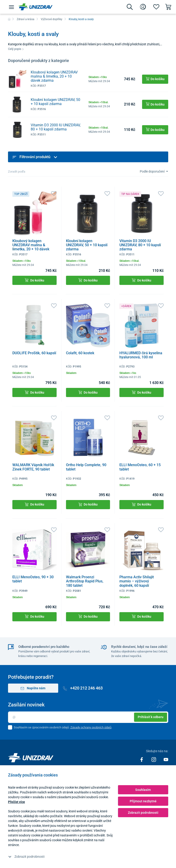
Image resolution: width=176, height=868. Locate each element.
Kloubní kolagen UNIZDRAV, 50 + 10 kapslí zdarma (55, 102)
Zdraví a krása (26, 19)
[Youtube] (166, 759)
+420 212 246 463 (83, 688)
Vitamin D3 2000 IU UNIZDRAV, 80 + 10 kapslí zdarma (56, 127)
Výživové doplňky (52, 19)
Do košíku (34, 280)
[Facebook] (142, 759)
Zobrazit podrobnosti (26, 857)
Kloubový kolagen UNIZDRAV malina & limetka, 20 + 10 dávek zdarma (54, 76)
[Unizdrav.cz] (35, 7)
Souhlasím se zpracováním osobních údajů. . (63, 727)
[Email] (88, 717)
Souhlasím (143, 790)
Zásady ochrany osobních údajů (91, 727)
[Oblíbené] (156, 7)
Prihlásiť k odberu (151, 717)
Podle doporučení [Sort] (153, 171)
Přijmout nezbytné (143, 801)
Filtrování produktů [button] (35, 157)
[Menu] (11, 7)
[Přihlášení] (143, 7)
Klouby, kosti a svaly (81, 19)
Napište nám (33, 688)
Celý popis (16, 49)
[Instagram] (154, 759)
